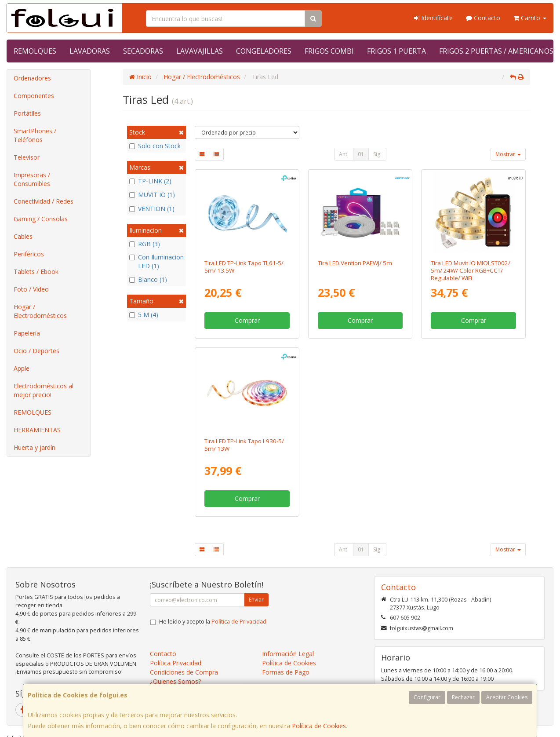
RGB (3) (145, 244)
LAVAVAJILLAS (200, 51)
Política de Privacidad (239, 622)
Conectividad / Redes (44, 201)
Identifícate (433, 18)
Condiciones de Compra (184, 672)
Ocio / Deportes (36, 351)
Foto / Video (31, 289)
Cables (23, 236)
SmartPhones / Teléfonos (35, 135)
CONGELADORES (264, 51)
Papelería (27, 333)
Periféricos (29, 254)
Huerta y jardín (35, 447)
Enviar (256, 600)
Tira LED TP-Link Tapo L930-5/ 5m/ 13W (244, 445)
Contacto (483, 18)
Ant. (344, 154)
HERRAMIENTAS (37, 430)
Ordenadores (32, 78)
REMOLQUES (35, 51)
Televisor (27, 157)
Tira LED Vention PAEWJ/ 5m (355, 263)
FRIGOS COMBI (329, 51)
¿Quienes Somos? (175, 681)
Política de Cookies (319, 726)
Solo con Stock (155, 146)
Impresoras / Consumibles (32, 179)
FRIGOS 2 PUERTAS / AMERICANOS (496, 51)
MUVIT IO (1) (152, 195)
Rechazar (463, 697)
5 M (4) (144, 315)
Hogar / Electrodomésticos (40, 311)
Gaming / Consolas (41, 219)
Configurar (427, 697)
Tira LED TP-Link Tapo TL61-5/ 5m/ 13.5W (244, 267)
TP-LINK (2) (150, 181)
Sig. (377, 154)
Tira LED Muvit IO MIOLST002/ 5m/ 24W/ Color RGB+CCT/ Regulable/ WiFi (471, 271)
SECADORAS (143, 51)
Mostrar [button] (508, 154)
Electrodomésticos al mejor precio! (44, 390)
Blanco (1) (148, 279)
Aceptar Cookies (507, 697)
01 (361, 154)
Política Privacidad (176, 663)
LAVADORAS (90, 51)
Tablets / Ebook (36, 272)
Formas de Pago (286, 672)
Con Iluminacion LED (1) (156, 261)
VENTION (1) (152, 209)
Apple (22, 368)
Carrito (530, 18)
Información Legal (288, 654)
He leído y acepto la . (213, 622)
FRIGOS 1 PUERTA (396, 51)
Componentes (34, 96)
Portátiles (27, 113)
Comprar (247, 320)
